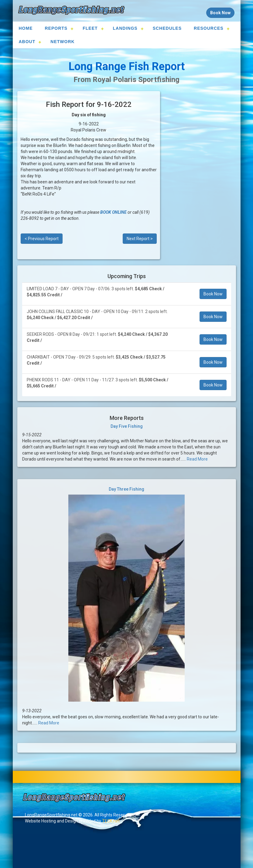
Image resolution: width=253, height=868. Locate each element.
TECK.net (111, 821)
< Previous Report (42, 239)
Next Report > (140, 239)
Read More (197, 459)
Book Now (213, 294)
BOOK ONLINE (113, 212)
